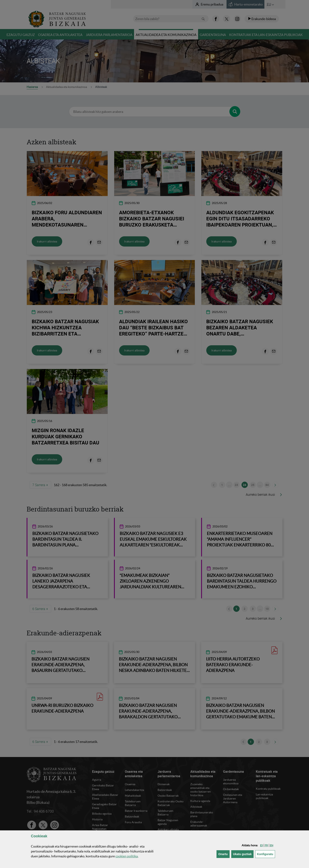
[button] (261, 845)
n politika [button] (127, 856)
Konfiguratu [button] (266, 854)
